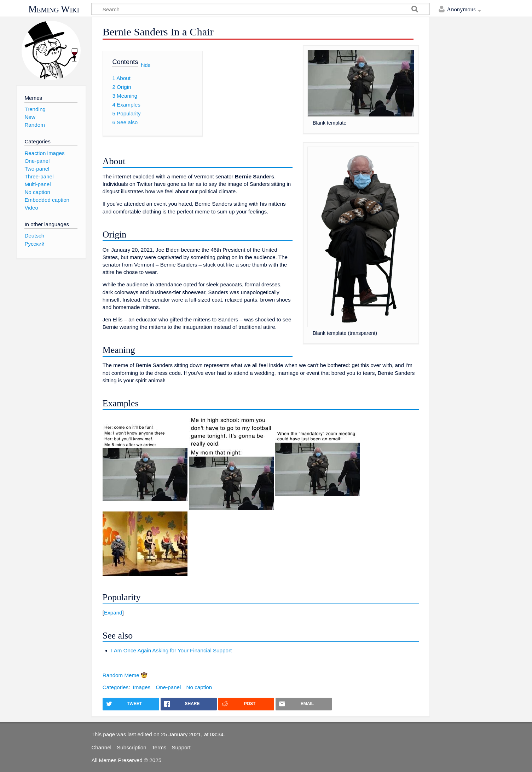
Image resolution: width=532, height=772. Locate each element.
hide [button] (146, 65)
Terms (159, 747)
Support (181, 747)
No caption (199, 687)
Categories (115, 687)
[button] (261, 613)
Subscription (132, 747)
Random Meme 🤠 (125, 675)
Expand (113, 613)
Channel (101, 747)
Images (141, 687)
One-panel (168, 687)
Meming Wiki (54, 9)
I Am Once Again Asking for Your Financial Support (171, 650)
